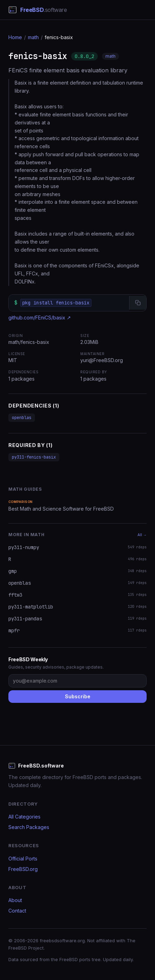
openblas (22, 418)
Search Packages (29, 827)
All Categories (24, 817)
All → (142, 535)
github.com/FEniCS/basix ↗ (40, 318)
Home (15, 37)
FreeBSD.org (23, 869)
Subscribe (78, 696)
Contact (17, 911)
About (15, 900)
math (33, 37)
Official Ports (23, 859)
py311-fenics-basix (34, 457)
